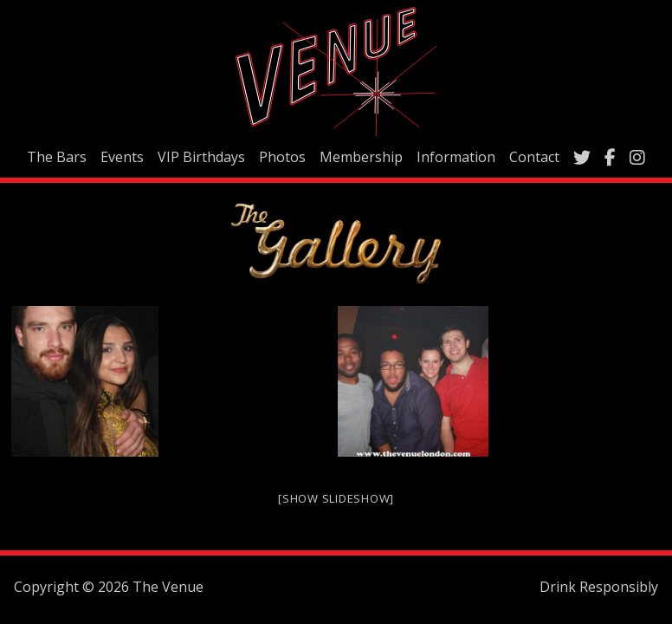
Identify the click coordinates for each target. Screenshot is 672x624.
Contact (534, 157)
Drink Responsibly (599, 587)
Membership (361, 157)
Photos (282, 157)
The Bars (57, 157)
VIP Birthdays (201, 157)
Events (122, 157)
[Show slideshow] (336, 498)
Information (456, 157)
